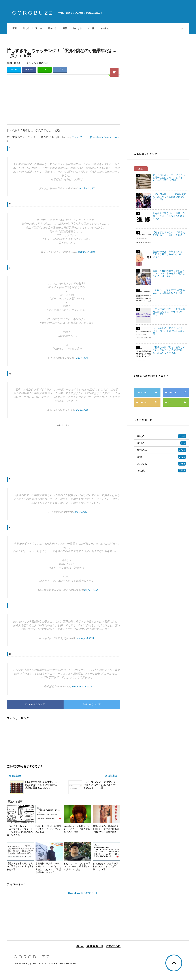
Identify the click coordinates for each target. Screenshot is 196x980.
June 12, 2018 (81, 410)
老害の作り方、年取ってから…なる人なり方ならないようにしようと (169, 254)
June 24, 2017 (80, 512)
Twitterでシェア (92, 704)
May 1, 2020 (82, 358)
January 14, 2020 (85, 638)
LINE (45, 69)
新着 (15, 28)
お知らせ (105, 28)
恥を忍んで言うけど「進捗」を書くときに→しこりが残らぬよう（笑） (169, 216)
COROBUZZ (33, 13)
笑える (26, 28)
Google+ (148, 402)
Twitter (14, 69)
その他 (91, 28)
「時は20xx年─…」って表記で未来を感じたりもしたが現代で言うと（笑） (169, 197)
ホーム (80, 946)
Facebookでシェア (35, 704)
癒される (52, 28)
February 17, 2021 (86, 252)
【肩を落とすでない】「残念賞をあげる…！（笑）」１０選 (169, 234)
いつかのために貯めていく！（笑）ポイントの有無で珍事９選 (169, 331)
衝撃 (65, 28)
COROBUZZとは (95, 946)
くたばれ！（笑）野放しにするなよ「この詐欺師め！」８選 (169, 291)
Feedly (177, 402)
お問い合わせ (113, 946)
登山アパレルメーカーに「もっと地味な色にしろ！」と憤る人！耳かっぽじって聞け (169, 177)
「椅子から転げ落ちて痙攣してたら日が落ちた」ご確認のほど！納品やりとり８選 (169, 350)
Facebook (29, 69)
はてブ (60, 69)
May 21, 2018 (91, 590)
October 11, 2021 (88, 188)
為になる (77, 28)
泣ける (39, 28)
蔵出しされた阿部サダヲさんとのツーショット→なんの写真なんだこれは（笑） (169, 273)
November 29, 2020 (82, 687)
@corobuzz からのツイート (83, 893)
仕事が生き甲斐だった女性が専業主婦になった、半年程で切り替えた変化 (169, 312)
